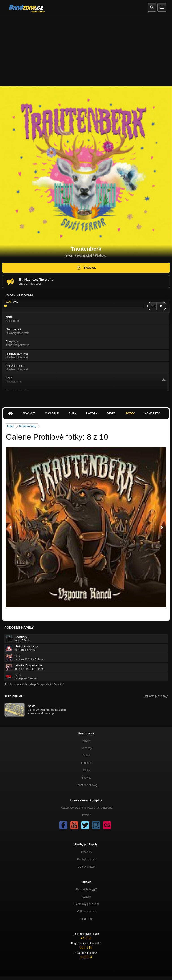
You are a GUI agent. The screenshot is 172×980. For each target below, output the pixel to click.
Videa (111, 414)
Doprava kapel (87, 867)
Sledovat (86, 268)
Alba (72, 414)
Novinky (29, 414)
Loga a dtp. (86, 919)
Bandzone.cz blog (87, 785)
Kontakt (87, 897)
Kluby (86, 770)
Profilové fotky (28, 426)
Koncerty (152, 414)
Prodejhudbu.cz (87, 859)
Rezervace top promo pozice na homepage (87, 808)
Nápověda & (87, 889)
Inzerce (87, 815)
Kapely (87, 741)
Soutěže (86, 778)
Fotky (130, 414)
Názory (92, 414)
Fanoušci (87, 763)
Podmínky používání (87, 904)
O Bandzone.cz (86, 912)
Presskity (87, 852)
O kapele (52, 414)
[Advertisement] (86, 48)
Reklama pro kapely (156, 696)
